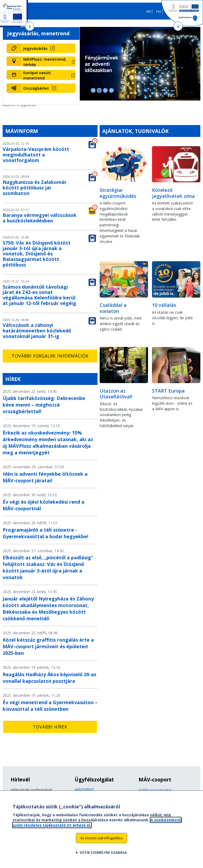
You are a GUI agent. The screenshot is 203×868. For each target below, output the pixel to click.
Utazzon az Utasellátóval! (116, 394)
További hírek (50, 727)
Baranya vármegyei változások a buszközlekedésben (40, 218)
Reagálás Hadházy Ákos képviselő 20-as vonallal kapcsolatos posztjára (49, 678)
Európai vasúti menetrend (37, 75)
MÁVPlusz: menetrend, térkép (45, 62)
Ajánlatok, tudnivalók (135, 131)
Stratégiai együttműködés (118, 193)
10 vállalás (164, 305)
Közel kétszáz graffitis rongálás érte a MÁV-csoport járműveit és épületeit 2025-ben (48, 646)
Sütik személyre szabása (103, 858)
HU (159, 11)
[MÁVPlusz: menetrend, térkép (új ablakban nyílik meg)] (48, 62)
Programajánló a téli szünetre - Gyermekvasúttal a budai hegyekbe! (45, 533)
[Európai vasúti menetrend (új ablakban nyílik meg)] (48, 75)
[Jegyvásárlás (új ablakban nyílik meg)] (48, 48)
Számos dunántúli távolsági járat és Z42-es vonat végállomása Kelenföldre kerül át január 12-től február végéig (39, 295)
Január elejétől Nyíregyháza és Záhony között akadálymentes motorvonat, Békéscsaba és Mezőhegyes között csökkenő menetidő (48, 609)
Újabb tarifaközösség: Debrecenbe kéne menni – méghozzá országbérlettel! (44, 405)
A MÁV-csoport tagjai (155, 790)
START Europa (168, 391)
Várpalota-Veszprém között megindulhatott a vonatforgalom (36, 155)
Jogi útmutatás (150, 795)
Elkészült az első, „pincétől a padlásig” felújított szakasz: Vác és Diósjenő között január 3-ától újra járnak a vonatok (48, 567)
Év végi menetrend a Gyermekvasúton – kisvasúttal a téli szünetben (50, 706)
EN (149, 11)
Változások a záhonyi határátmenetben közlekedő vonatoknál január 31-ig (37, 331)
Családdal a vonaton (113, 308)
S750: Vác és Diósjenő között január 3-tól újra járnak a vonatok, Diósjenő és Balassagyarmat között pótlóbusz (37, 254)
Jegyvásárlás (35, 48)
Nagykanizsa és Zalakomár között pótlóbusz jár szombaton (35, 188)
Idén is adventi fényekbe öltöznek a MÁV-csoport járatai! (45, 477)
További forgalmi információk (50, 356)
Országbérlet (36, 88)
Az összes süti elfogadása (101, 843)
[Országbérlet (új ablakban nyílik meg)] (48, 88)
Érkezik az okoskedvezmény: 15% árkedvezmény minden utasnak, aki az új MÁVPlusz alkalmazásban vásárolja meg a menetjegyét (48, 443)
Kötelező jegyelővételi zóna (173, 193)
